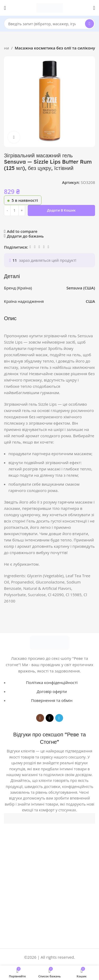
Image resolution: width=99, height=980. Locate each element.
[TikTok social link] (50, 718)
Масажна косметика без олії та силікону (55, 48)
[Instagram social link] (40, 718)
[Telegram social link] (44, 247)
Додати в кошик (61, 210)
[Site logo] (50, 7)
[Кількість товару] (15, 210)
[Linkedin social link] (35, 247)
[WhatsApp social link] (39, 247)
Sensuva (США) (81, 288)
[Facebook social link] (30, 247)
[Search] (49, 24)
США (91, 301)
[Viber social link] (48, 247)
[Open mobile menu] (5, 8)
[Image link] (50, 642)
